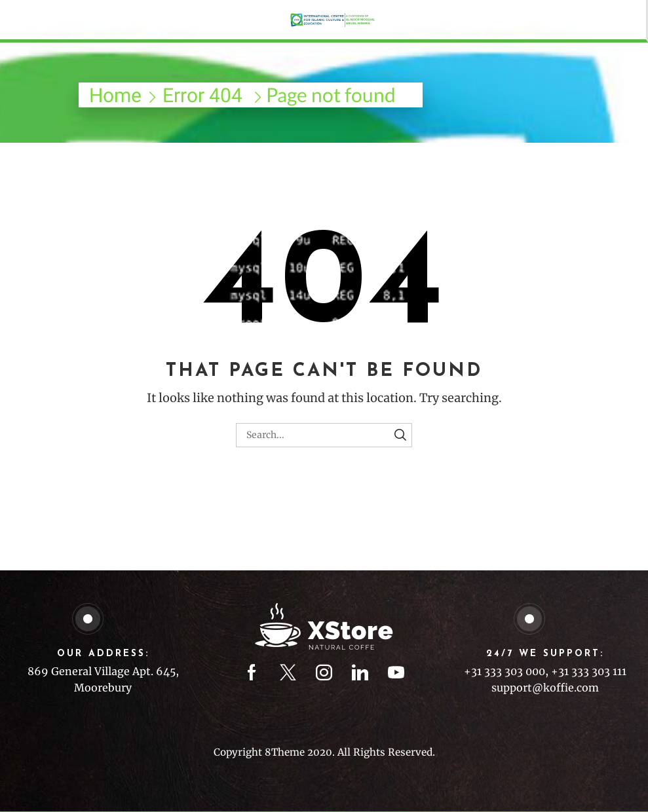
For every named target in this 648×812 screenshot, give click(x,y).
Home (115, 95)
